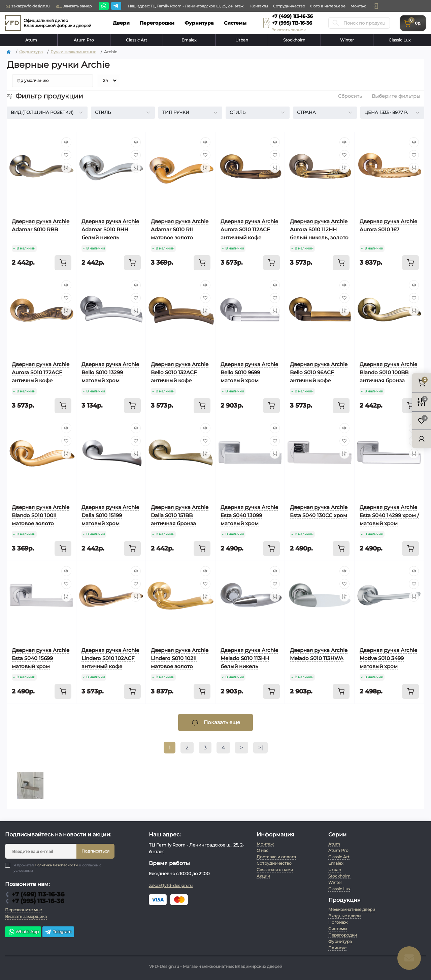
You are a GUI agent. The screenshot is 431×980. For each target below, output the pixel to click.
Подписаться (95, 851)
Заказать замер (74, 6)
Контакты (259, 6)
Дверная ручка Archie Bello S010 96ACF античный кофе (319, 372)
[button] (376, 6)
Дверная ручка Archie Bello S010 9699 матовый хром (249, 372)
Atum (31, 40)
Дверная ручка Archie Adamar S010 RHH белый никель (110, 229)
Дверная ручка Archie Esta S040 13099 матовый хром (249, 515)
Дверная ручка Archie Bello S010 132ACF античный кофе (180, 372)
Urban (242, 40)
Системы (338, 929)
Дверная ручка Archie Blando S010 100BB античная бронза (388, 372)
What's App (23, 932)
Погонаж (338, 922)
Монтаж (358, 6)
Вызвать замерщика (26, 916)
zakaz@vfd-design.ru (27, 6)
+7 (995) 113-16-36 (292, 23)
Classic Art (137, 40)
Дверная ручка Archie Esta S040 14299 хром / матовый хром (389, 515)
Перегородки (343, 935)
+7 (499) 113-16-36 (292, 16)
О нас (262, 850)
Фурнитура (31, 52)
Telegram (58, 932)
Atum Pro (84, 40)
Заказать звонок (289, 30)
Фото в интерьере (328, 6)
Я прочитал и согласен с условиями (57, 868)
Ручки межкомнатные (73, 52)
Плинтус (337, 948)
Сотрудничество (289, 6)
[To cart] (63, 263)
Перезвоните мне (23, 910)
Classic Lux (400, 40)
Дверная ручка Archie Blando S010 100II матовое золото (41, 515)
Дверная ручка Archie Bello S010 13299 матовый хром (110, 372)
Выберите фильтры (396, 96)
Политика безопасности (56, 865)
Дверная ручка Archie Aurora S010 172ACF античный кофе (41, 372)
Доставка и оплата (276, 857)
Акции (263, 876)
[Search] (336, 23)
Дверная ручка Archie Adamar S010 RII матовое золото (180, 229)
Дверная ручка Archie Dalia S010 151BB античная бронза (180, 515)
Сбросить (350, 96)
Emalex (189, 40)
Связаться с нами (275, 870)
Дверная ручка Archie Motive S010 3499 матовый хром (388, 658)
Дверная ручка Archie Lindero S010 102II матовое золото (180, 658)
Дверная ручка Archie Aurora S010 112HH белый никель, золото (319, 229)
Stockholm (294, 40)
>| (260, 748)
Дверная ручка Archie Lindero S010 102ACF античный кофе (110, 658)
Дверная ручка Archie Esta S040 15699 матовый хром (41, 658)
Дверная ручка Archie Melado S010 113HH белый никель (249, 658)
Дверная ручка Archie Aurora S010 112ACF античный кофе (249, 229)
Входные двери (344, 916)
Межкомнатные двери (352, 909)
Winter (347, 40)
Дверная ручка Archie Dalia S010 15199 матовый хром (110, 515)
